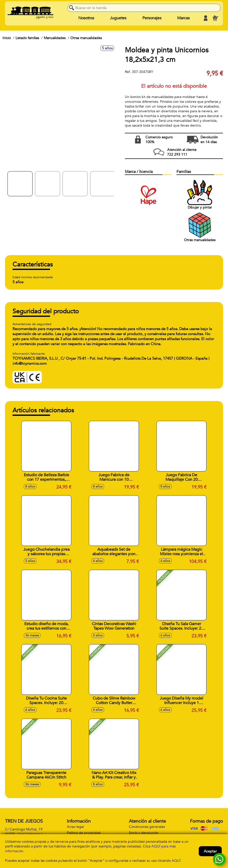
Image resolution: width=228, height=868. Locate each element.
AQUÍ (176, 861)
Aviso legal (75, 827)
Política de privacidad (84, 833)
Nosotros (86, 18)
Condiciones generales (147, 827)
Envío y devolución (144, 833)
